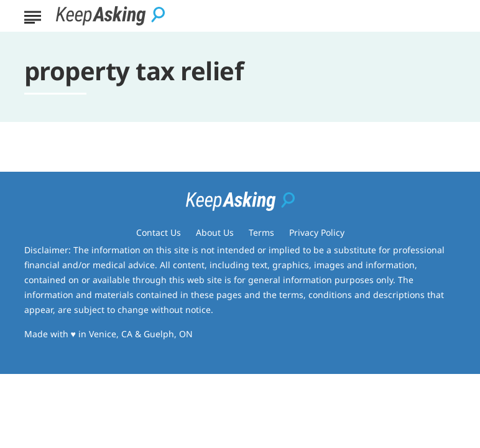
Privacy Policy (317, 232)
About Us (215, 232)
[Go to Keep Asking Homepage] (110, 16)
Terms (261, 232)
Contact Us (159, 232)
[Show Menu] (33, 15)
